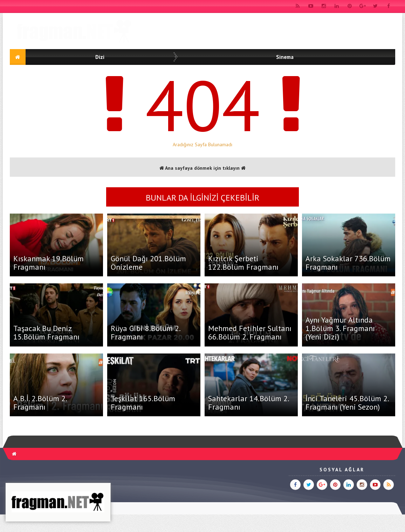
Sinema (285, 57)
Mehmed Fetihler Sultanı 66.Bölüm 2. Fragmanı (250, 332)
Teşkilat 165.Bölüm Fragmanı (143, 403)
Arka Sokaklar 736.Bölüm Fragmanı (348, 263)
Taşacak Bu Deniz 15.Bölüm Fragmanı (46, 332)
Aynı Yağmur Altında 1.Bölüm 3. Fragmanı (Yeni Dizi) (340, 328)
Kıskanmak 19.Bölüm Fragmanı (49, 263)
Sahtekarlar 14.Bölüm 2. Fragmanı (248, 403)
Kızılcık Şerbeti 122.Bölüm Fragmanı (243, 263)
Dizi (100, 57)
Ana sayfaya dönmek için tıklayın (202, 168)
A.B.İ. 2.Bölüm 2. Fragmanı (40, 403)
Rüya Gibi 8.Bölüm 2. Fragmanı (145, 332)
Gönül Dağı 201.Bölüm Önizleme (148, 263)
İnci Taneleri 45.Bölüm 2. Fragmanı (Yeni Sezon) (347, 403)
